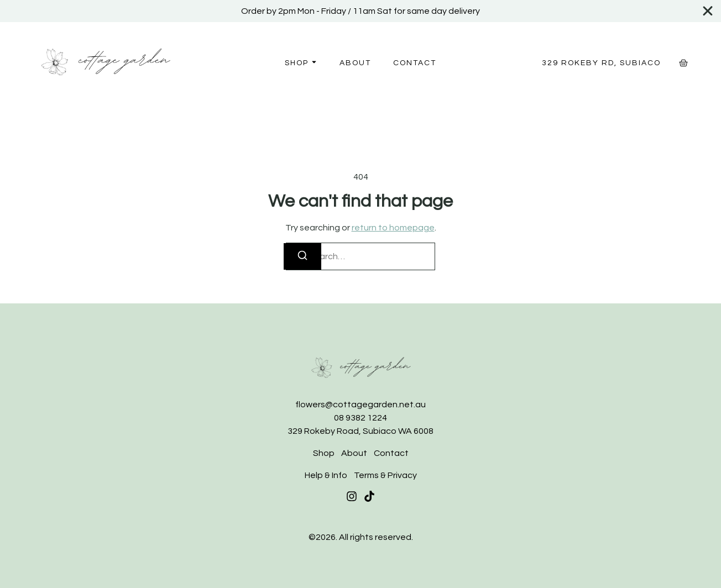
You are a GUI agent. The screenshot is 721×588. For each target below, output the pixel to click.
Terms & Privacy (385, 475)
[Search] (302, 256)
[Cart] (683, 63)
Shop (297, 63)
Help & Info (326, 475)
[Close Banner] (708, 11)
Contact (415, 63)
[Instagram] (352, 496)
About (355, 63)
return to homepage (393, 228)
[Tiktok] (369, 496)
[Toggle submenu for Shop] (313, 63)
